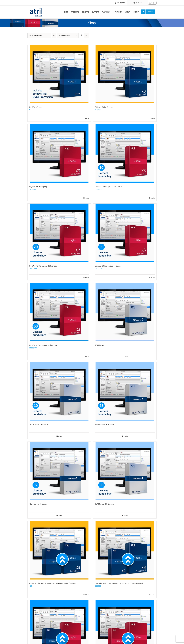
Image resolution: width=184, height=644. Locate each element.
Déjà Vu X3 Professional (104, 107)
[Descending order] (54, 35)
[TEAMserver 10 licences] (59, 392)
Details (87, 119)
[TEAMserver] (125, 312)
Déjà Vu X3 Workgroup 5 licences (108, 266)
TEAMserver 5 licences (38, 504)
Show (64, 35)
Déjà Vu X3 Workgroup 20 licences (43, 266)
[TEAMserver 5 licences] (59, 471)
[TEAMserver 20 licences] (125, 392)
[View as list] (86, 35)
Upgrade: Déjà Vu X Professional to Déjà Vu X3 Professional (53, 583)
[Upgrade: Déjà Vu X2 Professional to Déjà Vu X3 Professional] (125, 550)
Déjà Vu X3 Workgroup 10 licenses (109, 186)
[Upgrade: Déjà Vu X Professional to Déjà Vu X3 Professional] (59, 550)
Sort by (35, 35)
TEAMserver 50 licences (105, 504)
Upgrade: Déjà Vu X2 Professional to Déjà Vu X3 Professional (119, 583)
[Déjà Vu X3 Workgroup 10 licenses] (125, 153)
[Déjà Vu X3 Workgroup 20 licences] (59, 233)
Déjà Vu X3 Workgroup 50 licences (43, 345)
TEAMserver (100, 345)
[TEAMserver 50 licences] (125, 471)
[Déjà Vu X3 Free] (59, 74)
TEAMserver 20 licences (105, 425)
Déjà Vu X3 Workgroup (38, 186)
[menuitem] (149, 12)
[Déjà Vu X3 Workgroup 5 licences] (125, 233)
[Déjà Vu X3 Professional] (125, 74)
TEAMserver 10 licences (39, 425)
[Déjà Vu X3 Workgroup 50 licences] (59, 312)
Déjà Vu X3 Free (36, 107)
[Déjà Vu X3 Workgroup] (59, 153)
